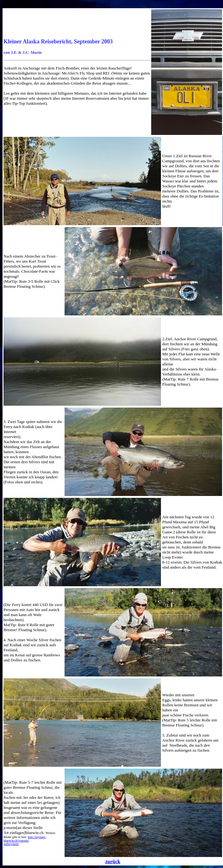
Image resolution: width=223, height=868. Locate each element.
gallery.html (11, 844)
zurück (113, 862)
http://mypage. (37, 837)
